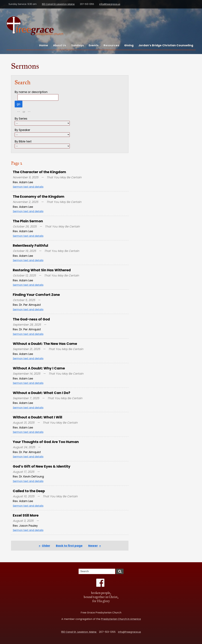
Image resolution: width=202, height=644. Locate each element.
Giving (129, 45)
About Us (60, 45)
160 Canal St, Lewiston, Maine (58, 4)
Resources (111, 45)
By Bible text (23, 141)
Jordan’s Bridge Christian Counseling (166, 45)
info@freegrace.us (110, 4)
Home (44, 45)
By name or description (31, 92)
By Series (21, 119)
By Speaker (22, 130)
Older (46, 546)
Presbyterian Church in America (121, 619)
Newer (93, 546)
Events (94, 45)
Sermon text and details (28, 187)
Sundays (77, 45)
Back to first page (69, 546)
